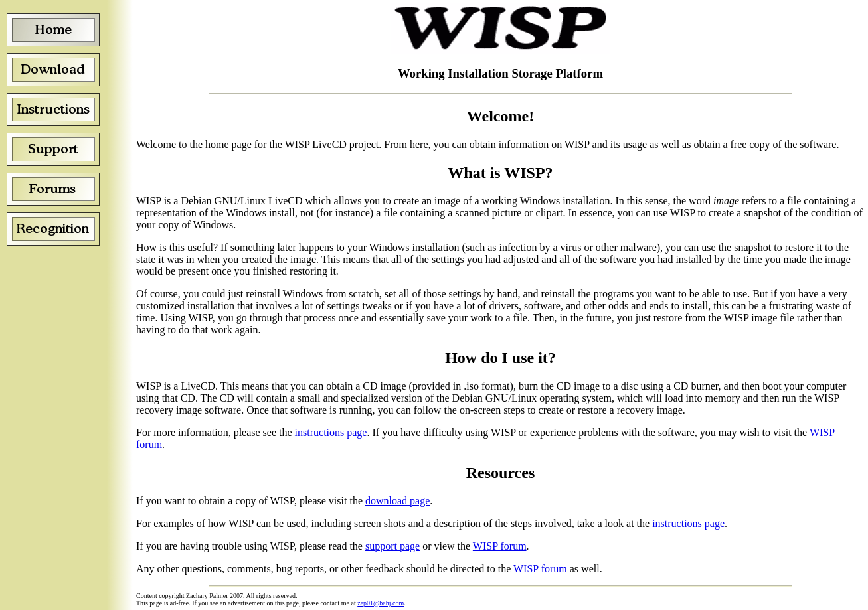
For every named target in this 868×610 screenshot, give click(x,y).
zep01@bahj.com (381, 603)
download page (397, 501)
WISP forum (500, 546)
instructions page (331, 432)
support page (392, 546)
